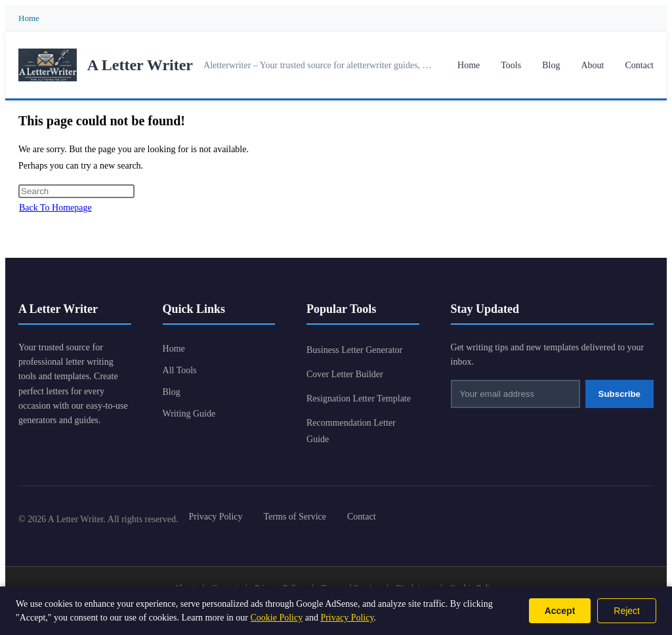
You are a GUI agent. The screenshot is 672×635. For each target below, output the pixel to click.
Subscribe (619, 394)
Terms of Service (295, 517)
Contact (639, 65)
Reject (627, 611)
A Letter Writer (140, 65)
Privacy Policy (216, 517)
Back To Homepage (55, 208)
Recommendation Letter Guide (351, 431)
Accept (560, 611)
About (592, 65)
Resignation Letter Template (359, 399)
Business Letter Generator (354, 350)
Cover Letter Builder (345, 374)
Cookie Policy (276, 618)
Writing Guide (189, 414)
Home (29, 18)
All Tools (180, 370)
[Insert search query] (76, 191)
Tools (511, 65)
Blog (551, 65)
